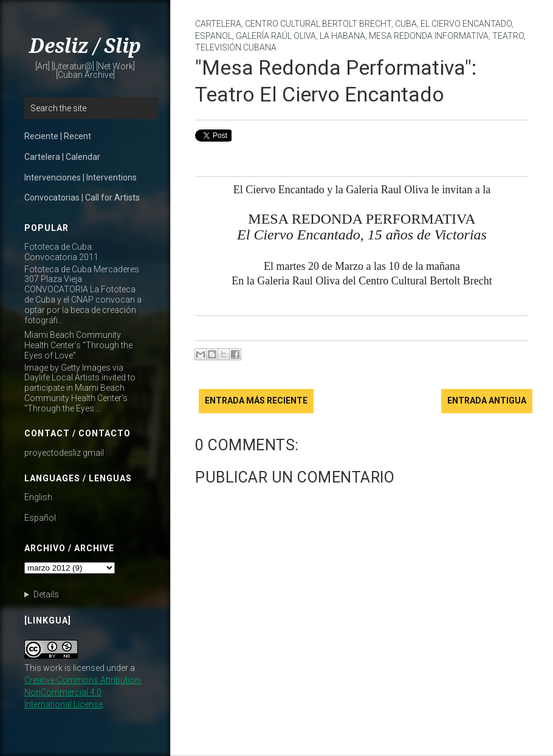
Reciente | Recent (58, 136)
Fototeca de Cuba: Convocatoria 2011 (61, 252)
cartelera (218, 24)
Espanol (214, 36)
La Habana (342, 36)
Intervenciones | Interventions (81, 177)
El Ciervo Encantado (466, 24)
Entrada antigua (487, 400)
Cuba (406, 24)
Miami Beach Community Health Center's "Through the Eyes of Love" (78, 345)
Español (40, 518)
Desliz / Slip (85, 46)
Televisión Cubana (236, 47)
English (38, 497)
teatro (508, 36)
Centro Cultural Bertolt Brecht (318, 24)
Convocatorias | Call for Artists (82, 198)
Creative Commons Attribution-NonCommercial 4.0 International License (83, 692)
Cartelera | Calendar (62, 157)
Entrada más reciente (256, 400)
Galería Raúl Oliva (276, 36)
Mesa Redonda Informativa (429, 36)
